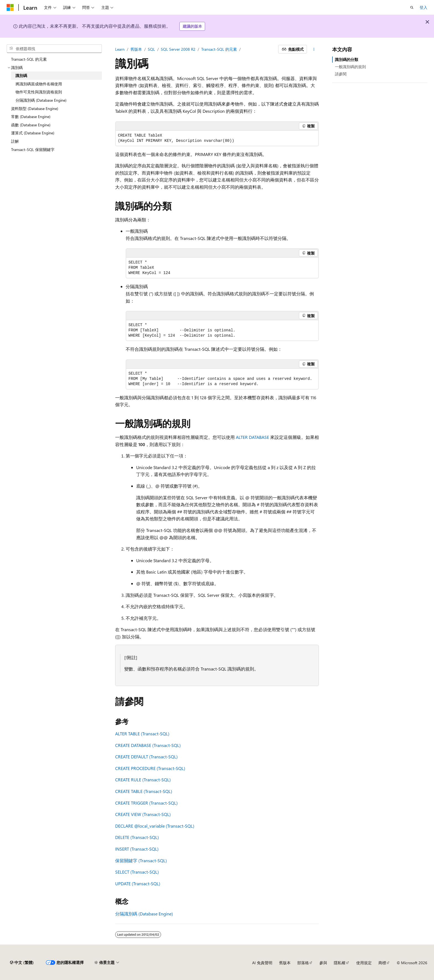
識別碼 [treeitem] (21, 76)
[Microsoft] (10, 7)
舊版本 (136, 49)
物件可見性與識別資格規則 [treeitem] (39, 92)
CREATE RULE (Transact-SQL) (143, 780)
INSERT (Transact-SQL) (137, 849)
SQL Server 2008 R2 (178, 49)
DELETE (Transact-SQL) (137, 837)
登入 (423, 7)
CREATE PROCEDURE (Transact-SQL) (150, 768)
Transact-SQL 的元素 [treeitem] (29, 59)
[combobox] (54, 49)
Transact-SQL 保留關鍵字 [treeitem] (33, 149)
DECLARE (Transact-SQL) (155, 826)
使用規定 (364, 963)
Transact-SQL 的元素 (219, 49)
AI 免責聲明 (262, 963)
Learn (120, 49)
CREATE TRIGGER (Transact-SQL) (146, 803)
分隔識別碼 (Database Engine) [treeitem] (41, 100)
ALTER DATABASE (252, 437)
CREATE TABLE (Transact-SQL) (144, 791)
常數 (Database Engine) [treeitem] (31, 117)
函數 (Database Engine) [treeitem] (31, 125)
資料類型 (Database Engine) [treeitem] (35, 108)
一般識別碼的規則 (350, 67)
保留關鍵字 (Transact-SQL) (141, 860)
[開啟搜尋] (412, 7)
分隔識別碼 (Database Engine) (144, 914)
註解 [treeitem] (15, 141)
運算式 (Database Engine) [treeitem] (33, 133)
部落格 (303, 963)
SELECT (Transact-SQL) (137, 872)
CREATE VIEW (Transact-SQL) (143, 814)
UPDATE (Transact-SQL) (138, 883)
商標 (382, 963)
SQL (151, 49)
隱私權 (340, 963)
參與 (323, 963)
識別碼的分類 (347, 59)
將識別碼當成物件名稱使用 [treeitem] (39, 84)
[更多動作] (314, 49)
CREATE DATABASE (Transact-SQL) (148, 745)
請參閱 (341, 74)
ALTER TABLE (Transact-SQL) (142, 734)
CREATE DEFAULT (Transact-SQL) (146, 757)
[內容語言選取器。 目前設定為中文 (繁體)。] (22, 963)
